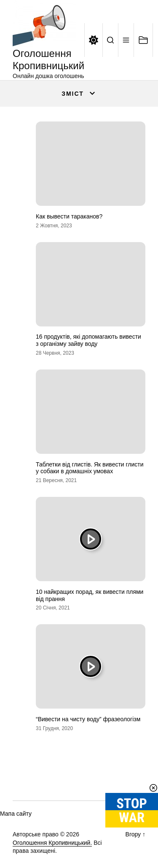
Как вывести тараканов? (69, 216)
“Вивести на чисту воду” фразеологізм (88, 719)
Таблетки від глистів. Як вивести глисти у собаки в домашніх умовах (90, 468)
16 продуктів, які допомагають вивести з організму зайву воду (88, 340)
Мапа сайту (16, 814)
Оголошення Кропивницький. (52, 843)
